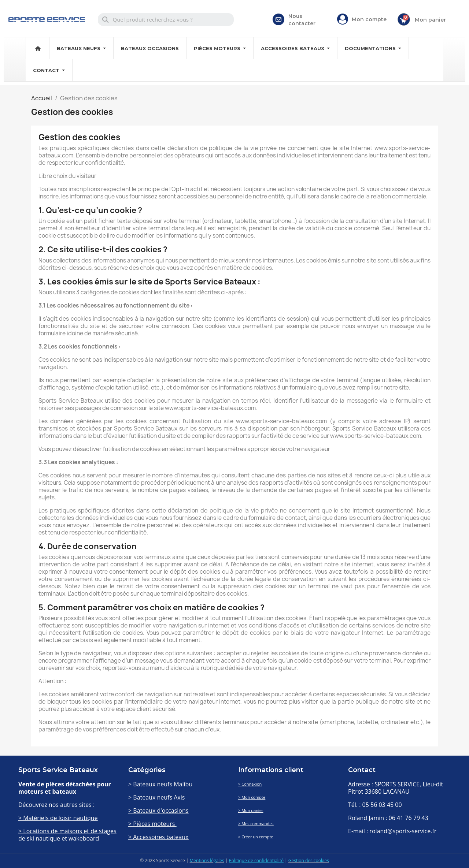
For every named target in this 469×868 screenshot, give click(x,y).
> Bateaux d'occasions (158, 811)
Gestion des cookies (309, 860)
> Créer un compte (256, 837)
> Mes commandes (256, 824)
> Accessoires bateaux (158, 837)
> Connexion (250, 784)
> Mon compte (252, 797)
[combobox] (166, 20)
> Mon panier (251, 810)
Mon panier (430, 20)
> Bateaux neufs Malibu (160, 784)
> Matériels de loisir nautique (58, 818)
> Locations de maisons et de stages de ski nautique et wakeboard (67, 835)
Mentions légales (207, 860)
